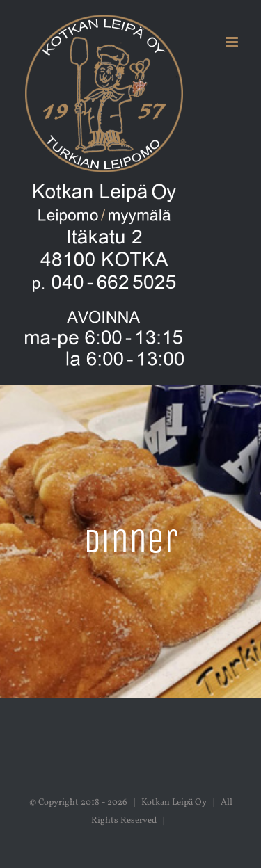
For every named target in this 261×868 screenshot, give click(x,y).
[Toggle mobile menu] (233, 42)
